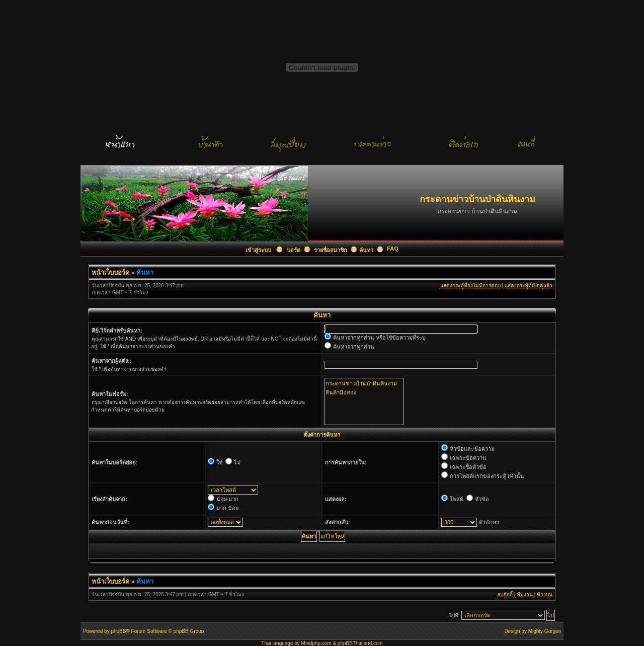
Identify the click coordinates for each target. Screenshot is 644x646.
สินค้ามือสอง (364, 392)
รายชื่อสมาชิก (331, 250)
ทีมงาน (525, 594)
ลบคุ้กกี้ (505, 594)
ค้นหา (366, 250)
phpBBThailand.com (360, 643)
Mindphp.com (316, 643)
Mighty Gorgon (545, 631)
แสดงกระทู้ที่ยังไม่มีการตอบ (470, 286)
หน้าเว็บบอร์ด (110, 272)
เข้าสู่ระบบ (259, 250)
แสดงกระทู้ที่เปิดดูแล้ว (529, 286)
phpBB (118, 631)
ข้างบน (545, 594)
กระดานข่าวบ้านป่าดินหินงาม (364, 383)
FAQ (393, 249)
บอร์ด (294, 250)
